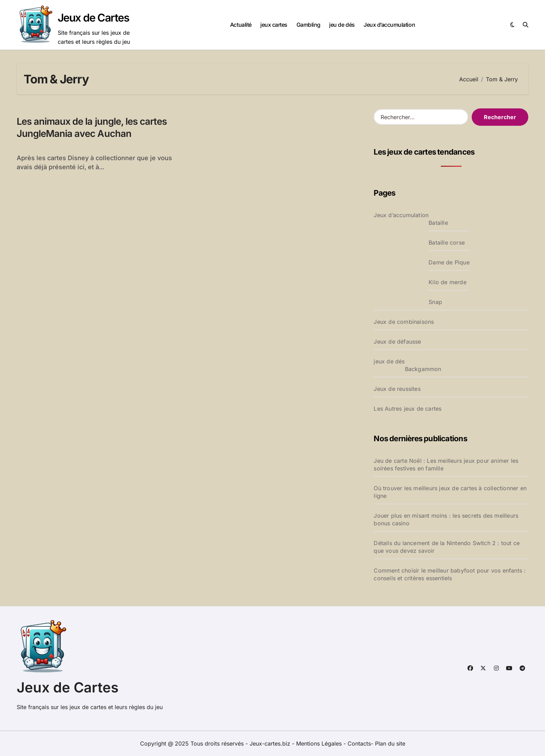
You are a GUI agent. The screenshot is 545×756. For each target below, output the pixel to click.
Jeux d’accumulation (389, 25)
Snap (435, 302)
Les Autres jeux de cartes (408, 409)
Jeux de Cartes (93, 18)
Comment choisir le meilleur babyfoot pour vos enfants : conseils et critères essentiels (450, 574)
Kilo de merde (448, 282)
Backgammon (423, 369)
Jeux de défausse (397, 342)
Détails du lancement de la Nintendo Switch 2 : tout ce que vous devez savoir (447, 547)
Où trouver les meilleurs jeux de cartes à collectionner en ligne (450, 492)
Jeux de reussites (397, 389)
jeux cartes (274, 25)
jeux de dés (389, 361)
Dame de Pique (449, 262)
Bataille (438, 223)
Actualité (241, 25)
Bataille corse (447, 243)
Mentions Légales (320, 743)
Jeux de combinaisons (404, 322)
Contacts (359, 743)
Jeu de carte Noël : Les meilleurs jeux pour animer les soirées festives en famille (446, 465)
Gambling (308, 25)
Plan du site (390, 743)
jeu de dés (342, 25)
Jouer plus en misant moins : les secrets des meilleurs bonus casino (446, 519)
